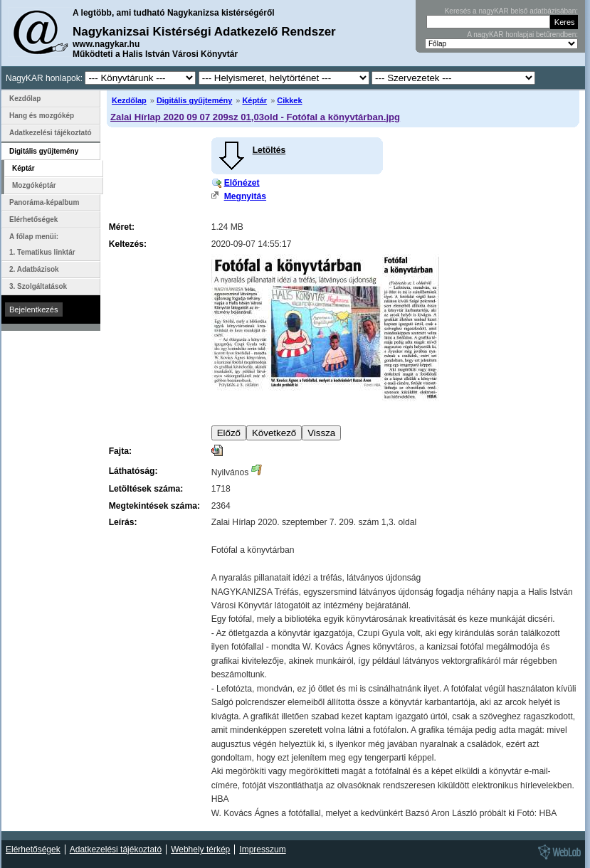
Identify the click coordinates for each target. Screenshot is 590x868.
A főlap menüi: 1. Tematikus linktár (42, 244)
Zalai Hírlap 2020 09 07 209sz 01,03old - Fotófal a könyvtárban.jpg (255, 117)
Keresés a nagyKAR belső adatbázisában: (511, 11)
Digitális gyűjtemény (194, 100)
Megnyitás (245, 196)
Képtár (254, 100)
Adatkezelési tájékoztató (51, 133)
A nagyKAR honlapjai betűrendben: (522, 35)
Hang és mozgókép (42, 116)
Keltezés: (128, 244)
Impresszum (262, 850)
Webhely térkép (200, 850)
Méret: (122, 227)
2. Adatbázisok (34, 269)
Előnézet (242, 183)
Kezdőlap (129, 100)
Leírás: (123, 522)
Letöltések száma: (146, 489)
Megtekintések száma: (154, 506)
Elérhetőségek (33, 219)
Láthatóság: (133, 471)
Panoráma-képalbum (44, 202)
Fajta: (120, 451)
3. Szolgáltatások (38, 286)
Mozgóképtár (34, 185)
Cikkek (289, 100)
